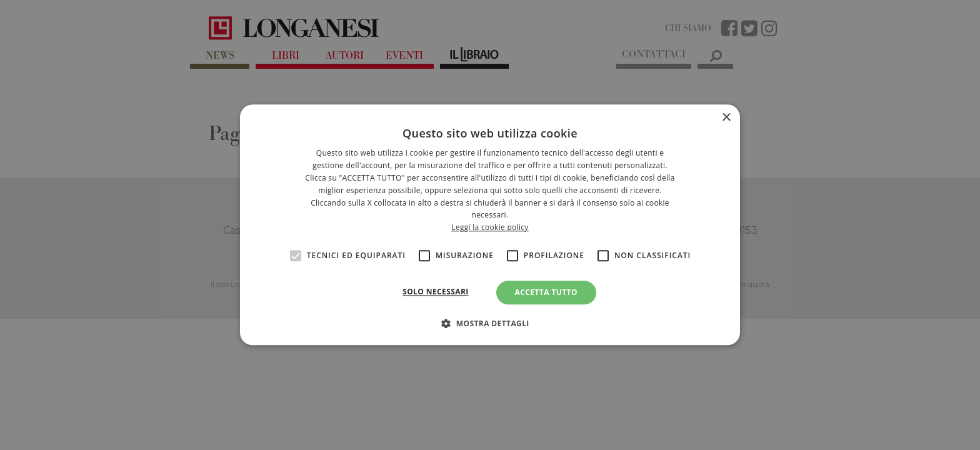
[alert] (490, 225)
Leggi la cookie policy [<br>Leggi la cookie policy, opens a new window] (490, 227)
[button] (490, 324)
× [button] (726, 118)
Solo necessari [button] (435, 292)
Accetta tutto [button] (546, 292)
